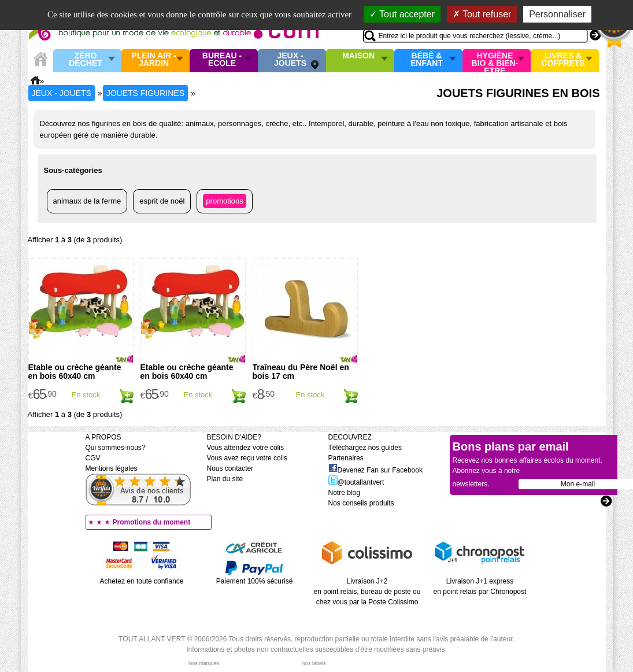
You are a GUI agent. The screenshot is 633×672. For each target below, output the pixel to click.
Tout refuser (482, 14)
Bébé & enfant (427, 60)
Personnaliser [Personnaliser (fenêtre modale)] (557, 14)
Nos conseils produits (361, 503)
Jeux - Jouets (290, 60)
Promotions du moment (152, 522)
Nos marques (204, 663)
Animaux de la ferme (87, 201)
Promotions (224, 201)
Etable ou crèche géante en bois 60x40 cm (75, 372)
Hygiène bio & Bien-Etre (495, 61)
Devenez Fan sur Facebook (375, 470)
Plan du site (225, 479)
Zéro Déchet (86, 60)
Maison (358, 56)
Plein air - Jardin (153, 60)
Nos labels (313, 663)
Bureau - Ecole (222, 60)
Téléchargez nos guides (365, 448)
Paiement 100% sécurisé (255, 581)
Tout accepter (402, 14)
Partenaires (346, 458)
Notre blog (344, 493)
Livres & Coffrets (563, 60)
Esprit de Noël (162, 201)
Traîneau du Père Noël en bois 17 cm (301, 372)
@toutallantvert (356, 482)
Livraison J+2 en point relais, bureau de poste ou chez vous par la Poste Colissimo (367, 592)
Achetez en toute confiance (142, 581)
